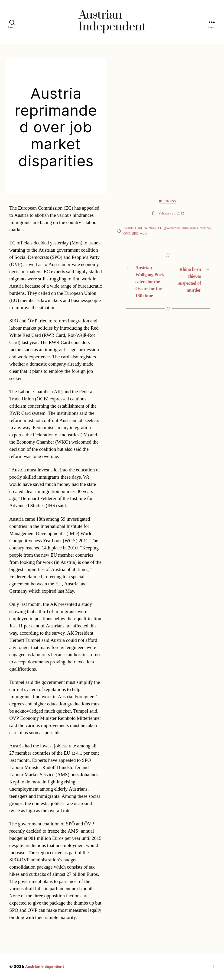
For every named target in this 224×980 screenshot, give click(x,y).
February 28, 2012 (171, 214)
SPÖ (135, 234)
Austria (129, 229)
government (174, 229)
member (208, 229)
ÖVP (127, 234)
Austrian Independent (46, 967)
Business (168, 202)
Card (139, 229)
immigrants (193, 229)
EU (161, 229)
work (144, 234)
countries (151, 229)
